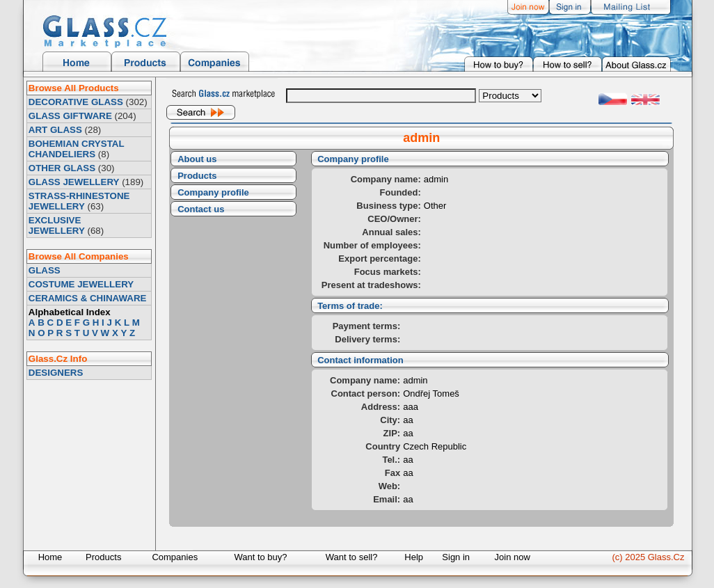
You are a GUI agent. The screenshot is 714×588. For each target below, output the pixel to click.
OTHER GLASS (62, 168)
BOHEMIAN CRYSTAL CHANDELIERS (76, 149)
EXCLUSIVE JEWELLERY (57, 225)
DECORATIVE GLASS (76, 102)
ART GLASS (55, 130)
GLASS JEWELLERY (74, 182)
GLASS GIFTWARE (70, 116)
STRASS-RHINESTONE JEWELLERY (79, 201)
